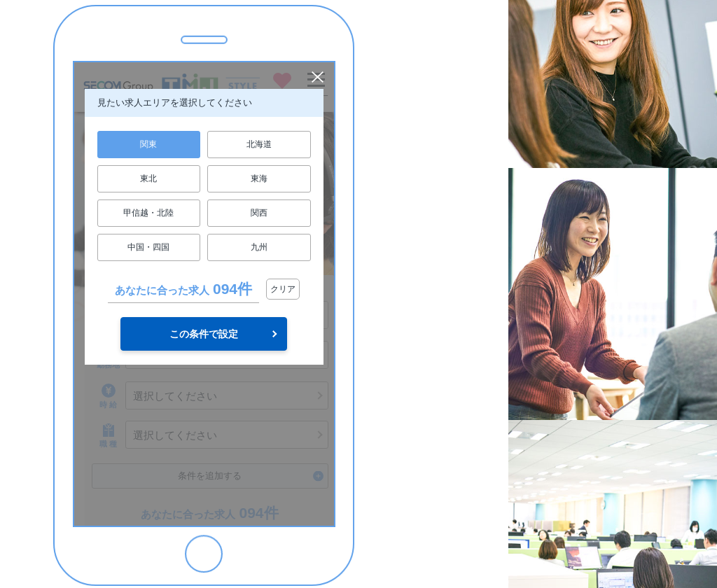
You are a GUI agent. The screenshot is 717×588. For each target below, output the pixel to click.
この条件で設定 (204, 334)
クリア (283, 289)
